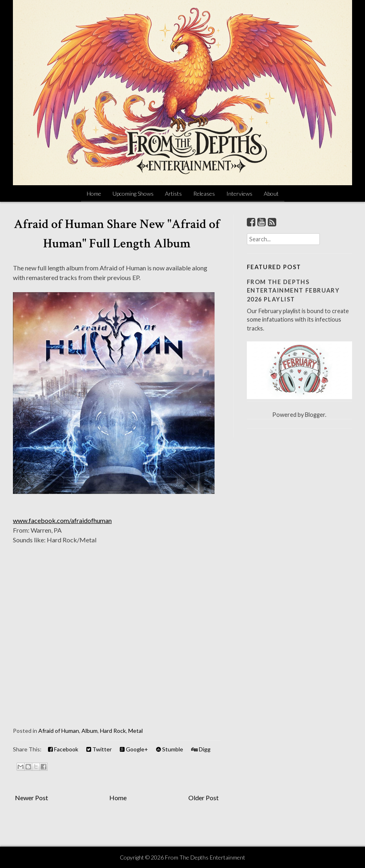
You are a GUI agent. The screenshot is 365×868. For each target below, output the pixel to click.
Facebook (63, 749)
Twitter (99, 749)
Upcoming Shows (133, 193)
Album (90, 731)
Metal (136, 731)
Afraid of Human (59, 731)
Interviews (239, 193)
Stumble (170, 749)
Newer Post (31, 798)
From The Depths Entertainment (205, 857)
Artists (173, 193)
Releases (204, 193)
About (271, 193)
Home (94, 193)
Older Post (203, 798)
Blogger (315, 415)
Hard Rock (113, 731)
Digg (201, 749)
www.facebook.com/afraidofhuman (62, 520)
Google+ (134, 749)
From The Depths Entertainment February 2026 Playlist (293, 291)
